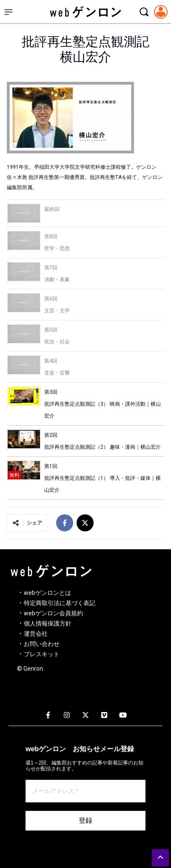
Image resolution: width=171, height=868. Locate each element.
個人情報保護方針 (48, 623)
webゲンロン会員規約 (53, 613)
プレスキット (42, 654)
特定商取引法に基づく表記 (60, 603)
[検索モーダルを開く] (144, 12)
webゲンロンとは (47, 593)
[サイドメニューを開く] (9, 12)
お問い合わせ (42, 644)
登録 (85, 820)
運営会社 (36, 634)
